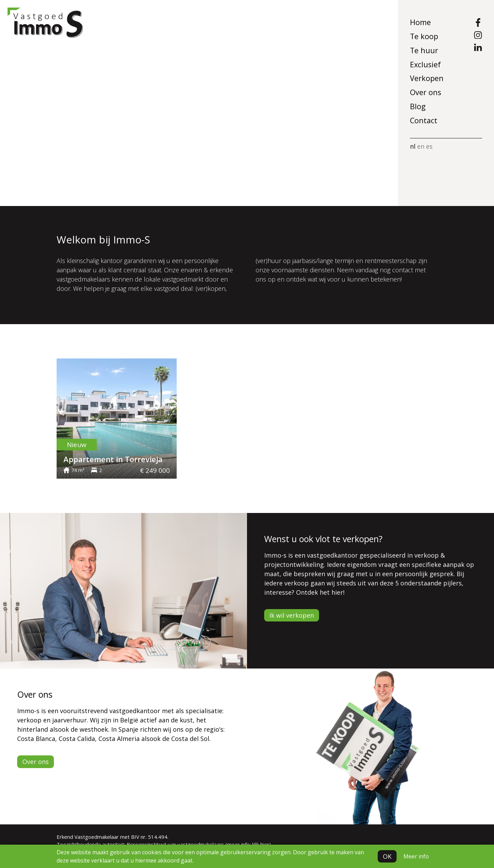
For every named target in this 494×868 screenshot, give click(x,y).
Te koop (424, 36)
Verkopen (427, 78)
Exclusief (425, 64)
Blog (418, 106)
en (421, 146)
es (429, 146)
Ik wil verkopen (292, 615)
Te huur (424, 50)
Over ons (426, 92)
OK (387, 856)
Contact (424, 120)
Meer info (416, 856)
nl (413, 146)
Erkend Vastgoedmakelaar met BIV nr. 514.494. (113, 837)
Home (420, 22)
